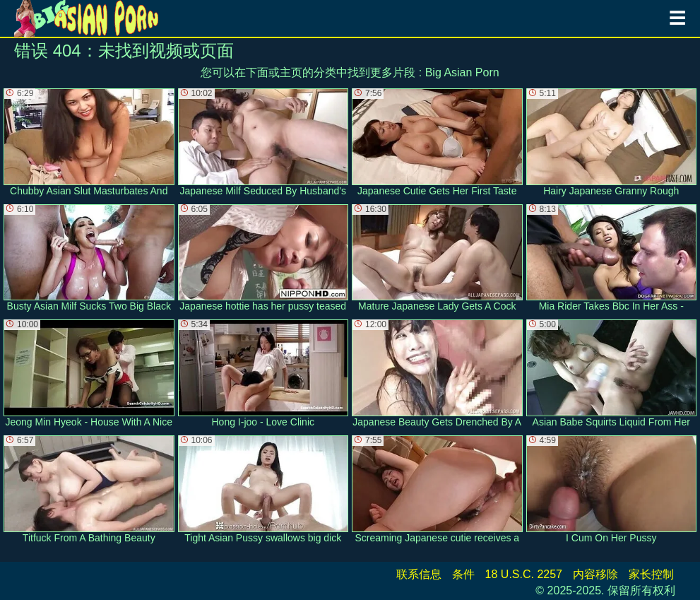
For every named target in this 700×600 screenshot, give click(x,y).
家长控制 (651, 574)
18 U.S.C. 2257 (524, 574)
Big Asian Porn (462, 72)
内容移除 (595, 574)
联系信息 (419, 574)
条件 (463, 574)
